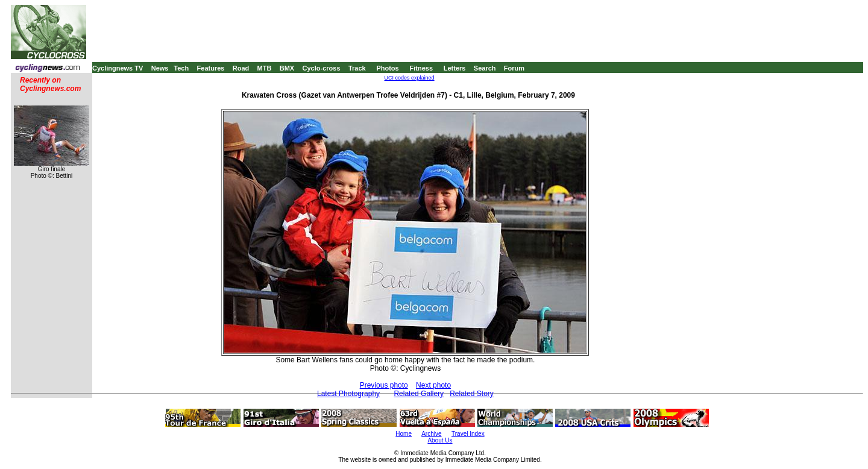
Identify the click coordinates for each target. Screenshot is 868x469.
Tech (181, 68)
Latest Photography (348, 394)
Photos (387, 68)
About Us (440, 440)
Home (404, 434)
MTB (265, 68)
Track (357, 68)
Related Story (472, 394)
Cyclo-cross (322, 68)
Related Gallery (419, 394)
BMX (287, 68)
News (160, 68)
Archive (431, 434)
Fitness (421, 68)
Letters (455, 68)
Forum (514, 68)
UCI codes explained (410, 78)
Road (241, 68)
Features (211, 68)
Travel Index (468, 434)
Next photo (433, 385)
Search (485, 68)
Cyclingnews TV (118, 68)
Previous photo (384, 385)
